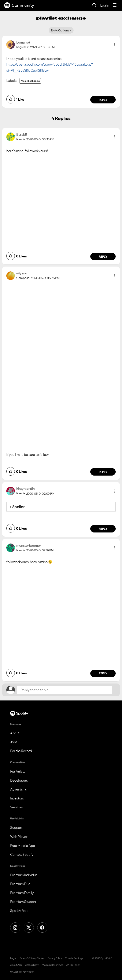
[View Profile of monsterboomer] (29, 545)
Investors (17, 798)
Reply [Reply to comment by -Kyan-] (103, 472)
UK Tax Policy (73, 965)
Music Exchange (30, 81)
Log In (105, 5)
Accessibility (32, 965)
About (15, 733)
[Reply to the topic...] (65, 690)
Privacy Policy (55, 958)
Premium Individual (24, 875)
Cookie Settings (74, 958)
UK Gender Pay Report (22, 972)
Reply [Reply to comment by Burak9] (103, 257)
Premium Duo (20, 884)
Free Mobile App (23, 846)
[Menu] (115, 5)
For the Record (21, 751)
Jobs (14, 742)
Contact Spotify (22, 854)
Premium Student (23, 902)
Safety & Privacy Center (32, 958)
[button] (115, 45)
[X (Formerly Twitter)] (29, 928)
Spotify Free (19, 911)
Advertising (19, 789)
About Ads (16, 965)
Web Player (19, 837)
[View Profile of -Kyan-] (21, 273)
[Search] (94, 5)
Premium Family (22, 893)
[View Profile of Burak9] (22, 134)
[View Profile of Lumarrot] (23, 42)
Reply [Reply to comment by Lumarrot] (103, 100)
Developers (19, 780)
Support (16, 827)
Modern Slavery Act (52, 965)
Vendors (16, 807)
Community (19, 5)
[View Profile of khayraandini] (26, 489)
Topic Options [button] (60, 30)
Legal (13, 958)
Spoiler (19, 507)
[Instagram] (15, 928)
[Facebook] (42, 928)
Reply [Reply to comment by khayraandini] (103, 529)
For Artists (18, 771)
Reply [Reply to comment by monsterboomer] (103, 673)
